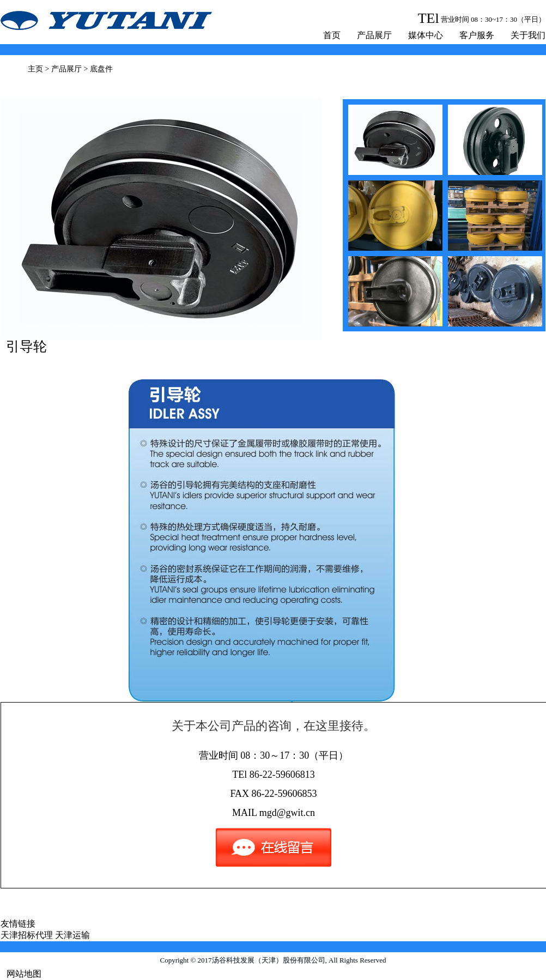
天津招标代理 (27, 935)
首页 (332, 35)
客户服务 (477, 35)
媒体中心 (426, 35)
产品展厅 (374, 35)
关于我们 (528, 35)
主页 (35, 69)
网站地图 (24, 974)
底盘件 (101, 69)
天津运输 (72, 935)
